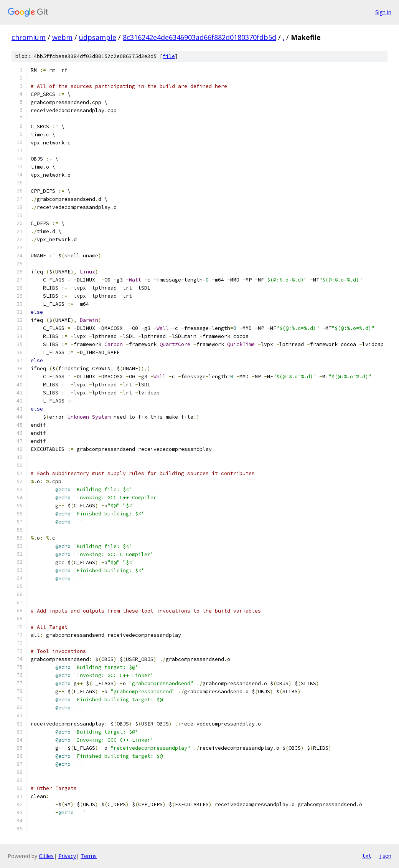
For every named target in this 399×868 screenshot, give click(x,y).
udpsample (98, 37)
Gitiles (46, 856)
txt (367, 856)
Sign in (383, 12)
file (169, 56)
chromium (29, 37)
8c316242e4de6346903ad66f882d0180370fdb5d (199, 37)
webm (62, 37)
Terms (89, 856)
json (385, 856)
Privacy (67, 856)
